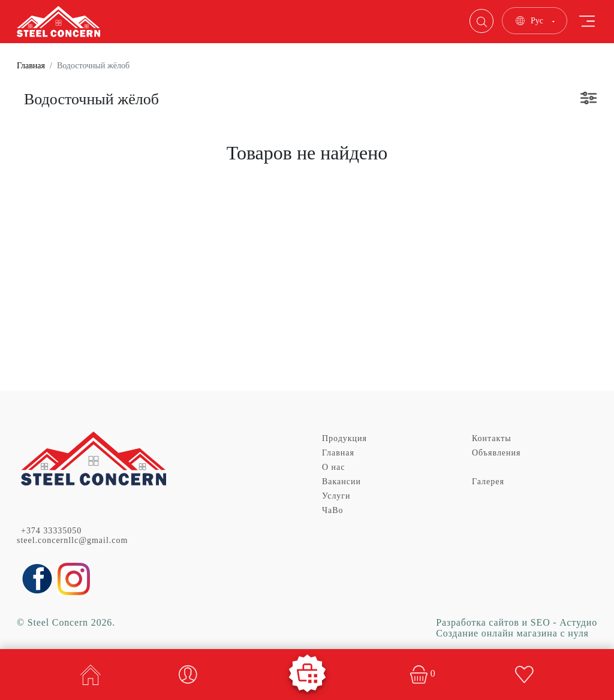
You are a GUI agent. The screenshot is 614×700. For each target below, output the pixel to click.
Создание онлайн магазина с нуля (512, 633)
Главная (31, 66)
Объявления (496, 453)
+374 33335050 (51, 531)
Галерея (488, 482)
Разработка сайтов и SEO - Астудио (517, 622)
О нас (333, 467)
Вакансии (341, 482)
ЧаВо (333, 510)
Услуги (336, 496)
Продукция (344, 438)
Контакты (492, 438)
